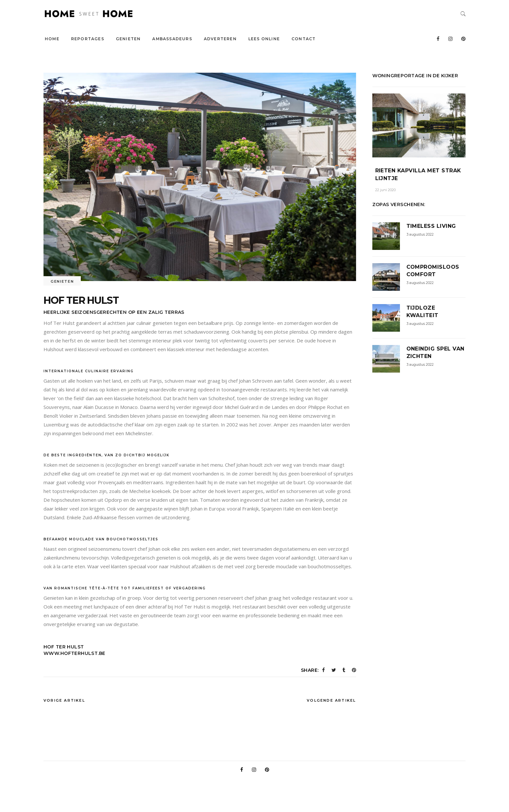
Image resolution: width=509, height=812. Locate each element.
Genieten (62, 281)
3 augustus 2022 (420, 234)
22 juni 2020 (385, 190)
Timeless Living (431, 226)
